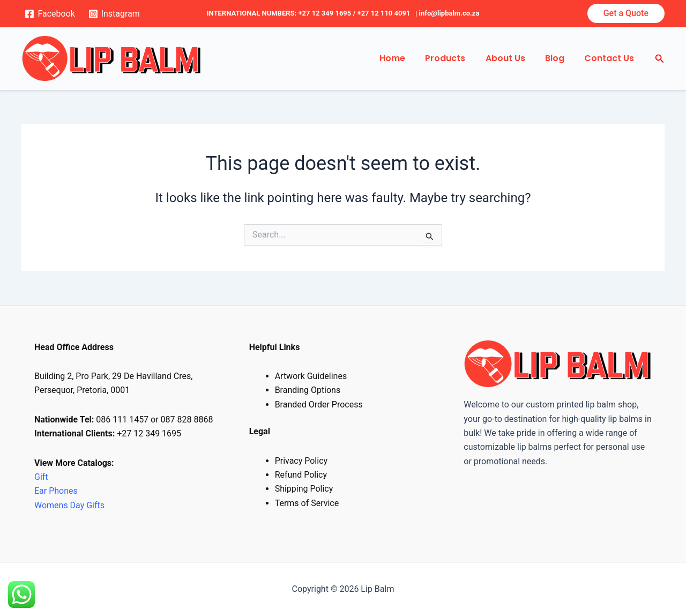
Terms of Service (307, 503)
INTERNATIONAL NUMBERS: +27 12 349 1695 (279, 13)
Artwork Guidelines (311, 376)
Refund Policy (301, 475)
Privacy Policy (301, 461)
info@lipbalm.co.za (449, 13)
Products (455, 58)
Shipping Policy (304, 489)
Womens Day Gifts (69, 505)
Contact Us (611, 58)
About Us (512, 58)
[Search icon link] (660, 59)
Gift (41, 477)
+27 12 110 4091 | (388, 13)
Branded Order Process (319, 405)
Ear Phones (57, 491)
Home (405, 58)
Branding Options (308, 390)
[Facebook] (50, 14)
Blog (559, 58)
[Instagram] (114, 14)
